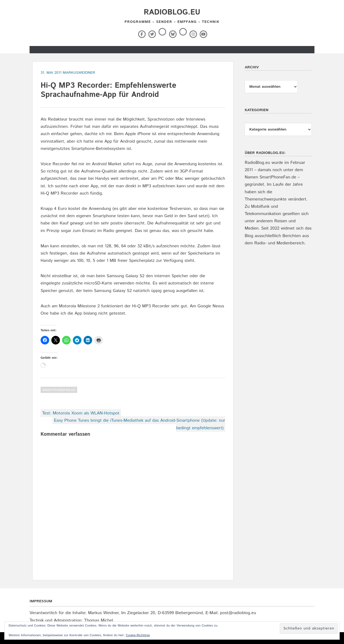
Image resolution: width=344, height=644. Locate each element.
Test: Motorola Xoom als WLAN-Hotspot (81, 413)
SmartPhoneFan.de (59, 390)
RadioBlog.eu (172, 12)
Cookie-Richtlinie (138, 635)
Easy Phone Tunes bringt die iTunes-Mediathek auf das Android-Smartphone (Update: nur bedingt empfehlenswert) (140, 424)
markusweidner (79, 73)
